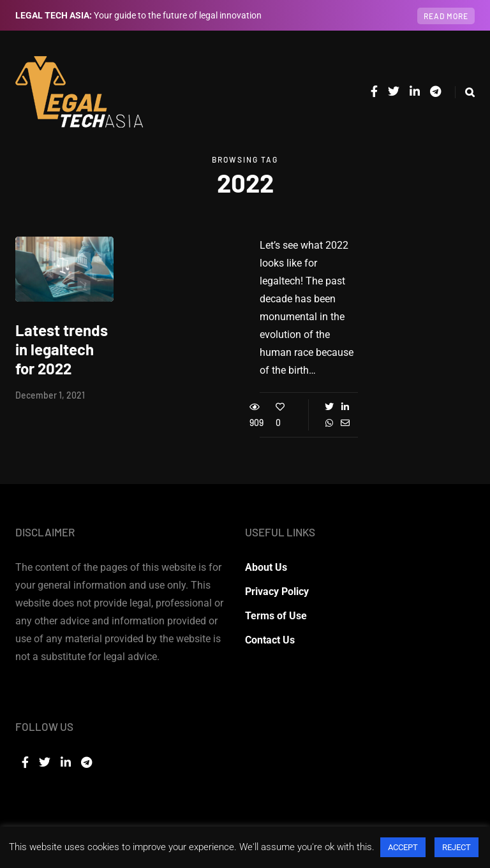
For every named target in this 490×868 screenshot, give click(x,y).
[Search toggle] (465, 92)
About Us (266, 567)
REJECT (457, 847)
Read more (446, 16)
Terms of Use (276, 616)
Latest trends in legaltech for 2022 (62, 349)
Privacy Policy (277, 592)
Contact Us (270, 640)
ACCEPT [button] (403, 847)
